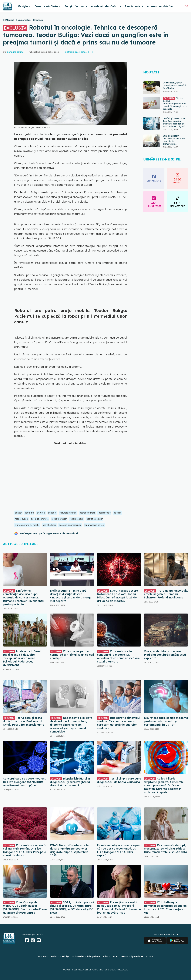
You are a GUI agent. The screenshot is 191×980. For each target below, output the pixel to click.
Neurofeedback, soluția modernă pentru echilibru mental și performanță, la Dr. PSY (166, 721)
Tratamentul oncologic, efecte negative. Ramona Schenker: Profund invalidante (166, 594)
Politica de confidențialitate (86, 956)
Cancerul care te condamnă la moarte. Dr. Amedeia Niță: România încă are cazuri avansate (118, 656)
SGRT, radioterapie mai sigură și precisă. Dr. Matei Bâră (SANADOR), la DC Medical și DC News (72, 907)
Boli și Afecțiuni (24, 20)
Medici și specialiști (60, 956)
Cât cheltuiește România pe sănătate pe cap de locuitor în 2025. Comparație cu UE (165, 907)
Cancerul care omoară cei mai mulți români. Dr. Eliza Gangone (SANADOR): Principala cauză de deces (25, 850)
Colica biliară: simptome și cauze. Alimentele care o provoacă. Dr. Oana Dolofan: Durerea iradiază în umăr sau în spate (164, 785)
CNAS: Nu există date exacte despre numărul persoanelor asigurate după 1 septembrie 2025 (69, 850)
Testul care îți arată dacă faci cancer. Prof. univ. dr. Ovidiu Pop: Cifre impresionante (24, 721)
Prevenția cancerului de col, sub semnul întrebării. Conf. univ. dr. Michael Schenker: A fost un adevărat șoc (119, 907)
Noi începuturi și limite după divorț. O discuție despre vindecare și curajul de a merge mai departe (71, 596)
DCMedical (8, 20)
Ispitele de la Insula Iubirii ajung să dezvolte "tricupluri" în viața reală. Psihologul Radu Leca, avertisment (23, 658)
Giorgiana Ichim (15, 52)
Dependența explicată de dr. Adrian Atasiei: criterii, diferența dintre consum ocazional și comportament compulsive (71, 725)
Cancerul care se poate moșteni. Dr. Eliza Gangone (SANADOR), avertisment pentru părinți (24, 782)
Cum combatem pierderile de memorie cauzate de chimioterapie (174, 140)
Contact (150, 956)
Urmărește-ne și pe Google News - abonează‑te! (48, 533)
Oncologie (38, 20)
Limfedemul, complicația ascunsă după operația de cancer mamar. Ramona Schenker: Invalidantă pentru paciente (23, 597)
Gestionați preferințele (132, 956)
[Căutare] (187, 6)
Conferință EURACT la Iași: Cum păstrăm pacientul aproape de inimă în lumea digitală (174, 122)
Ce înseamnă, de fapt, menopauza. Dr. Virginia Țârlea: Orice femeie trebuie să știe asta (165, 849)
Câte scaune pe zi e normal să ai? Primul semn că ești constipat (72, 655)
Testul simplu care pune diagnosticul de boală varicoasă (119, 780)
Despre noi (42, 956)
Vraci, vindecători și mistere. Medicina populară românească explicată (165, 655)
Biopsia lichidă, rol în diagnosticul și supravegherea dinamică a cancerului (70, 782)
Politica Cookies (111, 956)
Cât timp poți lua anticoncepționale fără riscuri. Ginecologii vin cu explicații (175, 103)
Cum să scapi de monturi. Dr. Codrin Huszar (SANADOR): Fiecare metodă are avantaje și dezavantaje (25, 907)
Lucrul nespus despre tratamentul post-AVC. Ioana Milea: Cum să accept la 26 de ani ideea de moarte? (117, 596)
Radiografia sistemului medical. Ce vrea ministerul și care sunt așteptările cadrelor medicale (118, 723)
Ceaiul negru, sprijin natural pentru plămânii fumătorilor (175, 85)
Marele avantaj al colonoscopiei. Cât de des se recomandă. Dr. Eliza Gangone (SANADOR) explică (119, 850)
